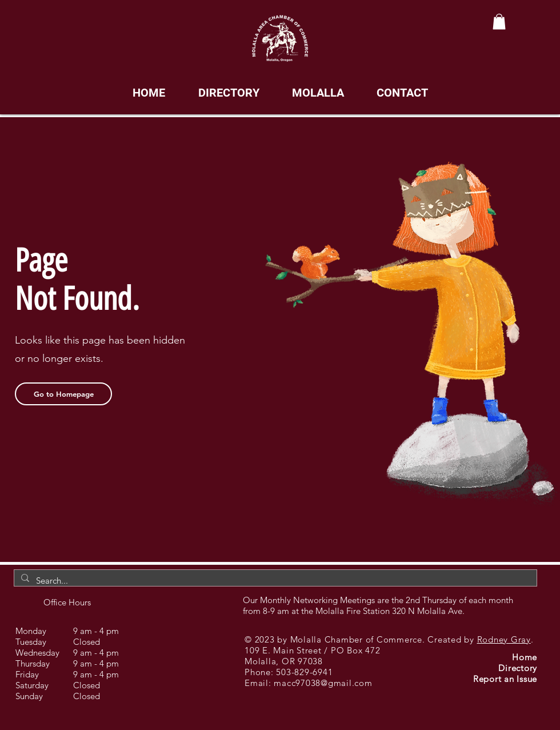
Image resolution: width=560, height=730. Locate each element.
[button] (499, 21)
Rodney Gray (504, 639)
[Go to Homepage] (63, 394)
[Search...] (274, 581)
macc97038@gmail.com (323, 683)
